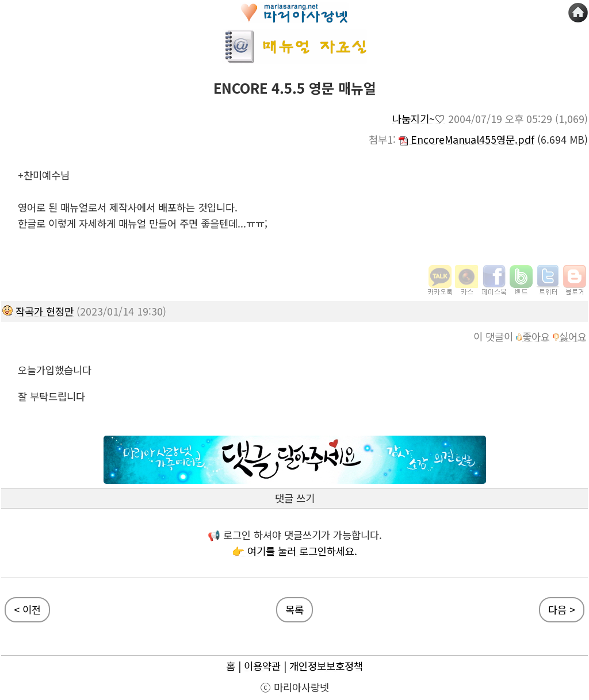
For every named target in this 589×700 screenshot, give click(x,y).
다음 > (562, 609)
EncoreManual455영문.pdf (466, 139)
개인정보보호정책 (326, 666)
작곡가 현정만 (45, 311)
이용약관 (262, 666)
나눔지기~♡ (419, 119)
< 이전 (27, 609)
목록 (294, 609)
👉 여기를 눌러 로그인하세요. (294, 551)
